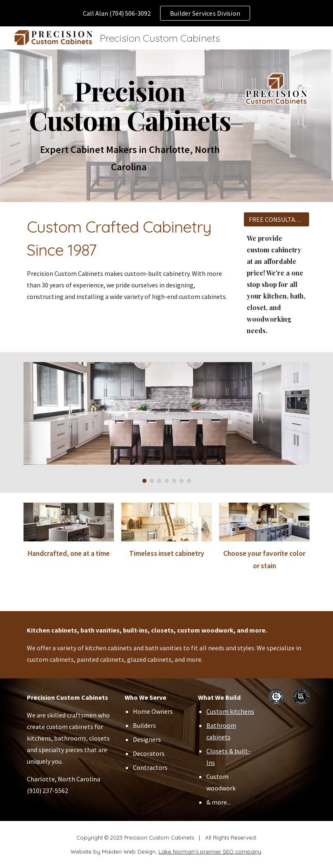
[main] (130, 126)
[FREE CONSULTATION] (276, 219)
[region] (166, 13)
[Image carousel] (166, 422)
